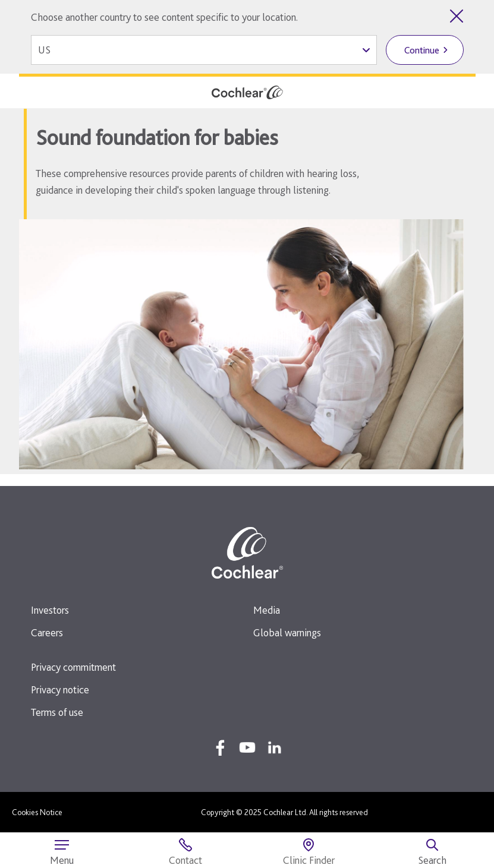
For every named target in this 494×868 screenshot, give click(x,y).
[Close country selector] (457, 16)
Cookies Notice (37, 812)
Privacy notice (60, 689)
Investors (50, 610)
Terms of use (57, 712)
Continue (422, 50)
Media (267, 610)
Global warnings (287, 632)
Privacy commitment (73, 667)
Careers (47, 632)
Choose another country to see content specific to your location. (164, 17)
